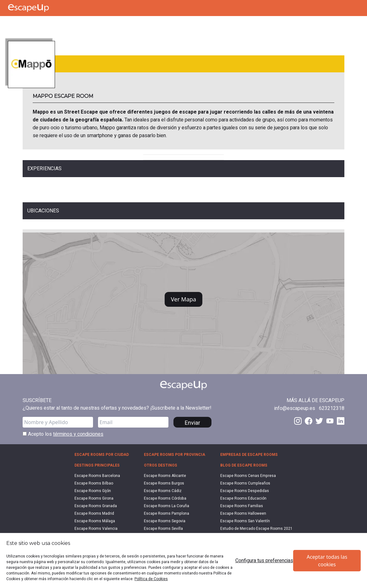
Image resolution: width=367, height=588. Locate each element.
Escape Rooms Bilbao (94, 483)
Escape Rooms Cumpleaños (245, 483)
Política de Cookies (151, 579)
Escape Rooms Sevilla (163, 529)
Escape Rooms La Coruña (167, 506)
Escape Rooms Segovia (165, 521)
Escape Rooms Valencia (96, 529)
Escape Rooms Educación (243, 498)
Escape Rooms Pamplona (167, 513)
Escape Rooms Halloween (243, 513)
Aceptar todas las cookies (327, 561)
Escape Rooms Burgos (164, 483)
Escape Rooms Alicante (165, 476)
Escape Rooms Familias (242, 506)
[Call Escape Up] (12, 24)
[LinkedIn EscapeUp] (341, 421)
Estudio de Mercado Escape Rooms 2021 (256, 529)
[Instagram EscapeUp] (298, 421)
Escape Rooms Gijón (93, 491)
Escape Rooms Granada (96, 506)
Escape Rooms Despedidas (245, 491)
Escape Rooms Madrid (94, 513)
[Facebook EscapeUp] (309, 421)
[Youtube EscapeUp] (330, 421)
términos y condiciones (78, 434)
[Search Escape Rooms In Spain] (43, 24)
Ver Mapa (183, 299)
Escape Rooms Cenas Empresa (248, 476)
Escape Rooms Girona (94, 498)
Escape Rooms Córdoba (165, 498)
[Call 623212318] (332, 408)
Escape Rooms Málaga (95, 521)
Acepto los (63, 434)
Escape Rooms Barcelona (97, 476)
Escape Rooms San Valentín (245, 521)
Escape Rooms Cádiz (163, 491)
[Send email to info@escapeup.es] (295, 408)
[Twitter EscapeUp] (319, 421)
